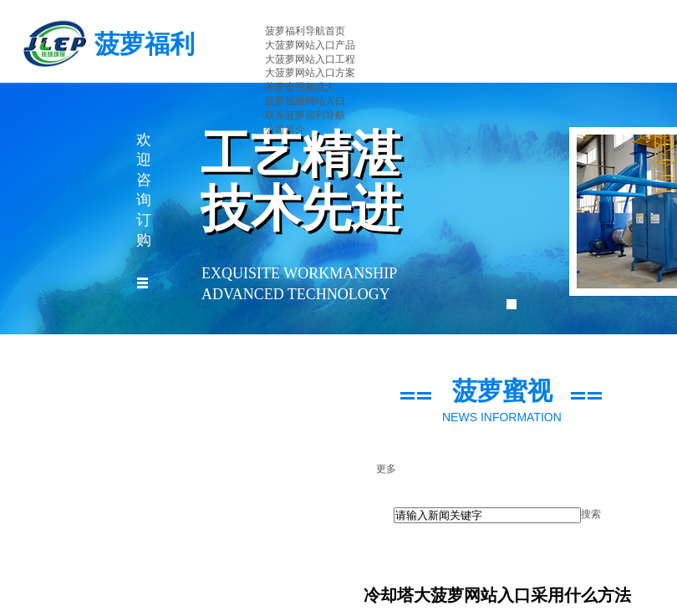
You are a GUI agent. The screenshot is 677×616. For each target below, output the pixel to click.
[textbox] (487, 515)
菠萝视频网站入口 (305, 101)
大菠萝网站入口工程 (310, 59)
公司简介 (285, 130)
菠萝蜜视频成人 (300, 87)
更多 (386, 469)
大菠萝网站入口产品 (310, 45)
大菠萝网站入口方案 (310, 73)
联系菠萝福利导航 (305, 115)
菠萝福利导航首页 (305, 31)
